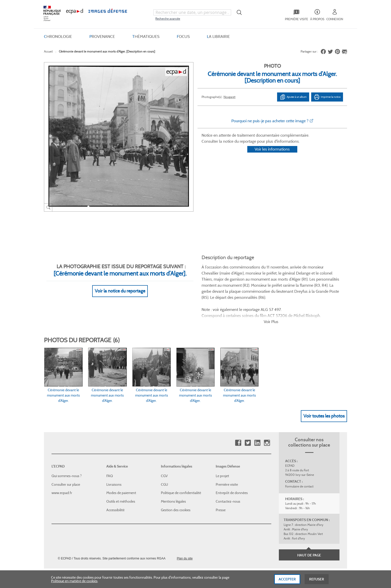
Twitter (248, 417)
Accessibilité (115, 484)
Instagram (267, 417)
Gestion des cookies (176, 484)
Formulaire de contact (299, 461)
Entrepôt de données (232, 467)
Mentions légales (173, 476)
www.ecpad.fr (62, 467)
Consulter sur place (66, 459)
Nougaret (229, 97)
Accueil (48, 51)
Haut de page (309, 530)
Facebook (238, 417)
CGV (164, 450)
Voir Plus (271, 296)
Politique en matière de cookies (74, 582)
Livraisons (114, 459)
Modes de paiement (121, 467)
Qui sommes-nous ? (67, 450)
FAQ (110, 450)
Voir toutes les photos (324, 390)
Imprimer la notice (327, 97)
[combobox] (192, 12)
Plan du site (185, 533)
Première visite (227, 459)
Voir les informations (272, 156)
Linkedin (257, 417)
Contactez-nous (228, 476)
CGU (164, 459)
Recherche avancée (168, 19)
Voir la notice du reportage (120, 285)
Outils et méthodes (121, 476)
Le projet (222, 450)
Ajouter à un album (293, 97)
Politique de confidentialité (181, 467)
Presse (221, 484)
